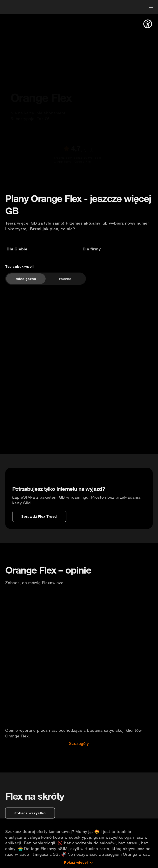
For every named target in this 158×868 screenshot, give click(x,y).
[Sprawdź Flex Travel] (39, 516)
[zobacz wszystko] (30, 813)
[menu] (151, 7)
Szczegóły (79, 744)
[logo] (12, 6)
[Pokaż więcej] (79, 862)
